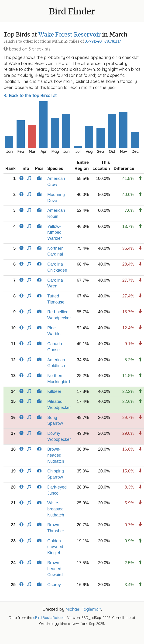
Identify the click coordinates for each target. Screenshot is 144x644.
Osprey (54, 585)
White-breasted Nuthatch (56, 509)
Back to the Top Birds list (30, 96)
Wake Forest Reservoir (70, 35)
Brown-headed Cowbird (55, 569)
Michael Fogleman (83, 609)
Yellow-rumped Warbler (55, 232)
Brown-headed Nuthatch (56, 455)
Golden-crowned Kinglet (55, 547)
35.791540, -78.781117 (103, 41)
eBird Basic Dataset (49, 618)
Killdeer (54, 391)
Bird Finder (72, 12)
